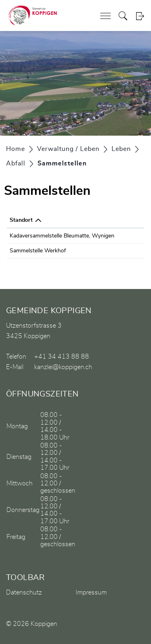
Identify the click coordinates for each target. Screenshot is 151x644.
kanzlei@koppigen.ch (63, 367)
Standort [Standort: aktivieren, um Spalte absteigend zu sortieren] (21, 220)
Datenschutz (24, 592)
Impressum (91, 592)
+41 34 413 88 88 (62, 357)
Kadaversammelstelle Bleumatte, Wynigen (62, 236)
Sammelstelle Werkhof (38, 251)
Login (140, 16)
